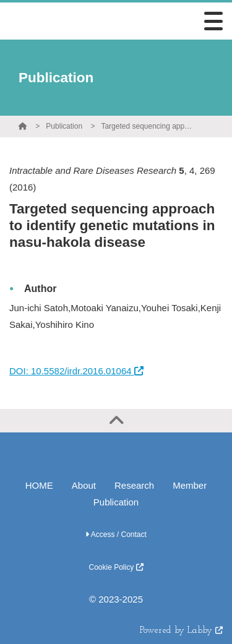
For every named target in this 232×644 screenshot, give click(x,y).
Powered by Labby (181, 631)
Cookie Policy (116, 567)
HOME (39, 485)
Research (134, 485)
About (84, 485)
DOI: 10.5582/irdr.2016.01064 (76, 371)
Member (190, 485)
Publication (64, 126)
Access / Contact (116, 535)
